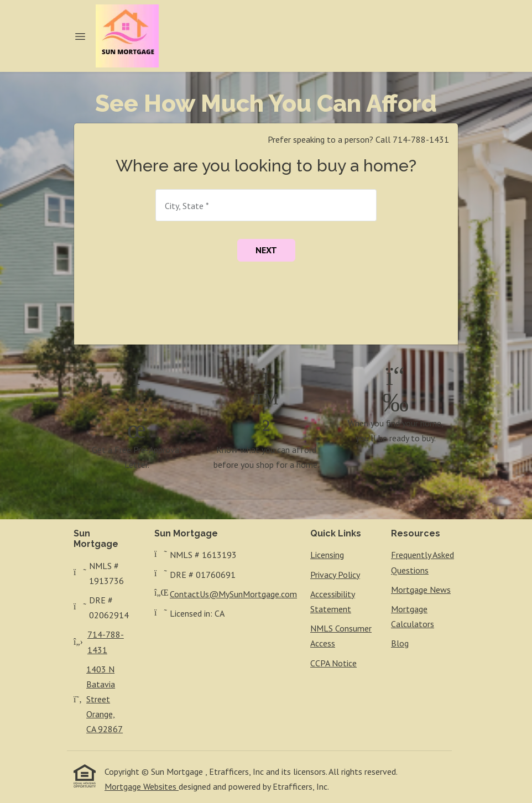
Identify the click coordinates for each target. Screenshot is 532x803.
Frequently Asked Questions (423, 562)
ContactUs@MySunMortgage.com (233, 594)
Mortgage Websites (142, 786)
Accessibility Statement (333, 601)
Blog (400, 643)
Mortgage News (421, 590)
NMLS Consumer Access (341, 636)
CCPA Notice (333, 663)
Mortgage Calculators (413, 616)
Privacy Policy (335, 575)
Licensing (327, 555)
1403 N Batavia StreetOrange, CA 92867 (105, 699)
